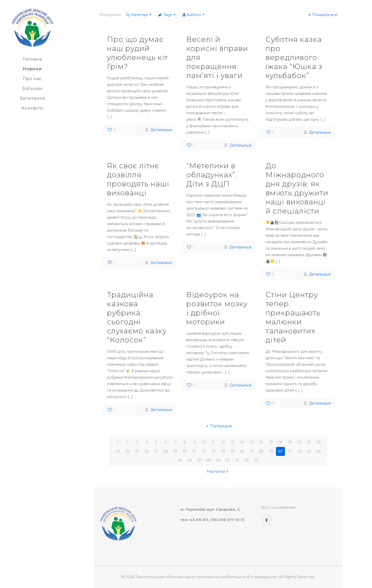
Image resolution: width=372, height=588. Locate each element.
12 (223, 442)
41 (290, 451)
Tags (167, 15)
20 (299, 442)
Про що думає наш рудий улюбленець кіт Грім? (137, 53)
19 (290, 442)
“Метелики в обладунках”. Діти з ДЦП (212, 175)
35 (233, 451)
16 (261, 442)
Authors (194, 15)
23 (118, 451)
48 (209, 460)
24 (127, 451)
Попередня (218, 426)
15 (252, 442)
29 (175, 451)
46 (189, 460)
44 (319, 451)
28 (166, 451)
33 (213, 451)
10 (204, 442)
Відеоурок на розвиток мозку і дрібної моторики (217, 308)
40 (280, 451)
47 (199, 460)
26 (146, 451)
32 (204, 451)
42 (300, 451)
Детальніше (161, 130)
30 (185, 451)
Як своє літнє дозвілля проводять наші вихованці (138, 179)
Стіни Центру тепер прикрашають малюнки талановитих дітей (293, 317)
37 (252, 451)
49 (218, 460)
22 (319, 442)
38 (261, 451)
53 (256, 460)
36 (242, 451)
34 (223, 451)
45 (180, 460)
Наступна (218, 471)
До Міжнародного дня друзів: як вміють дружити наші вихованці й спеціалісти (297, 188)
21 (309, 442)
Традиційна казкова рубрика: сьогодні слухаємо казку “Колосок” (137, 317)
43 (309, 451)
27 (156, 451)
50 (228, 460)
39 (271, 451)
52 (247, 460)
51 (237, 460)
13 (233, 442)
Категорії (139, 15)
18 (280, 442)
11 (213, 442)
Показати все (322, 15)
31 (194, 451)
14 (242, 442)
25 (137, 451)
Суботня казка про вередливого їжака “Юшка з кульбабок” (294, 57)
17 (271, 442)
